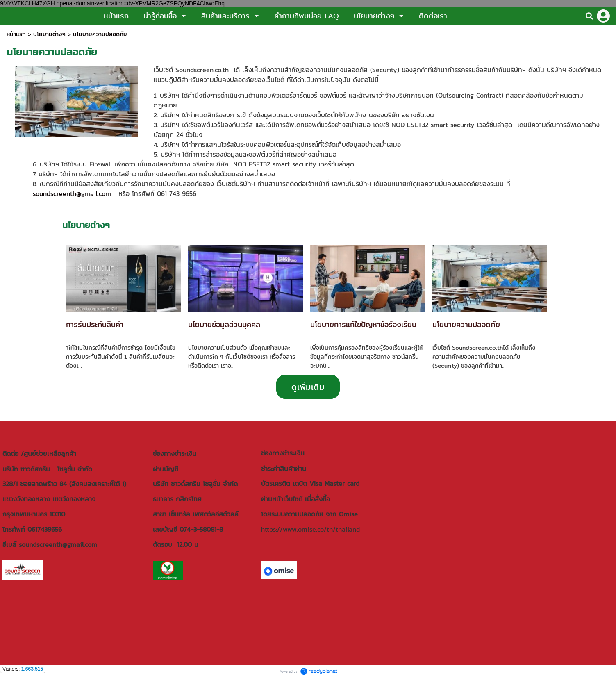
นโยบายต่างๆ (49, 34)
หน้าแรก (16, 34)
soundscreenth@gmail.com (72, 193)
